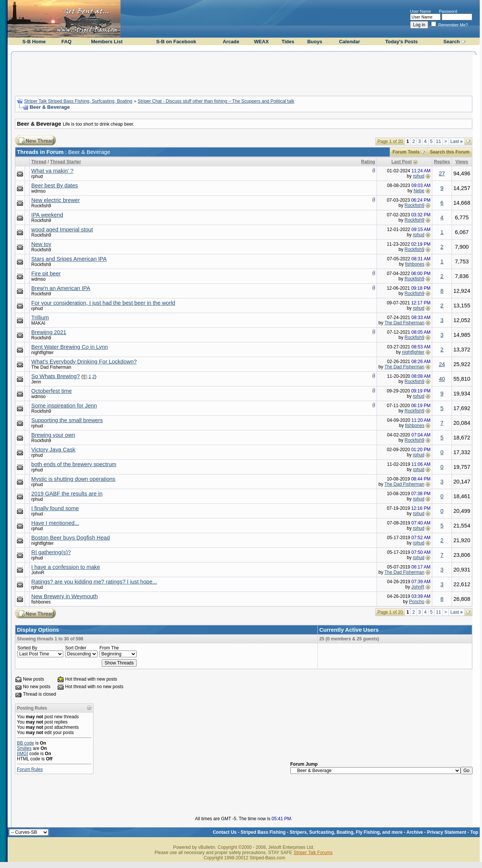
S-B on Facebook (176, 42)
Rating (368, 162)
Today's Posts (402, 42)
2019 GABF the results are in (67, 494)
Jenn (36, 382)
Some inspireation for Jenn (64, 406)
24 (442, 364)
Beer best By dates (55, 185)
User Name (421, 11)
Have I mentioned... (55, 523)
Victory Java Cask (53, 450)
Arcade (231, 42)
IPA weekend (47, 215)
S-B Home (34, 42)
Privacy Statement (447, 832)
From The (109, 648)
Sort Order (76, 648)
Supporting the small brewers (67, 420)
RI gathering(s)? (51, 552)
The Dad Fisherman (404, 323)
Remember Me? (450, 25)
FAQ (66, 42)
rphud (37, 176)
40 (442, 379)
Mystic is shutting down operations (73, 479)
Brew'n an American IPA (61, 288)
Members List (107, 42)
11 (439, 141)
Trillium (40, 318)
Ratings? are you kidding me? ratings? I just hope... (94, 582)
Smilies (24, 748)
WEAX (262, 42)
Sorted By (27, 648)
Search (452, 42)
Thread (39, 162)
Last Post (402, 162)
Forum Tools (406, 152)
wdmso (38, 191)
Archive (415, 832)
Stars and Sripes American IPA (69, 259)
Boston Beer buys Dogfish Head (71, 538)
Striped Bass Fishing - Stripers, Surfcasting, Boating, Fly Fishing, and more (322, 832)
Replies (442, 162)
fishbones (415, 264)
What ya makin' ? (52, 171)
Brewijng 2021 (49, 332)
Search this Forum (449, 152)
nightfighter (42, 353)
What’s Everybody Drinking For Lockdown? (84, 362)
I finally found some (55, 508)
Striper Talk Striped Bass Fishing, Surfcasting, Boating (78, 101)
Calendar (349, 42)
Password (448, 11)
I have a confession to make (66, 567)
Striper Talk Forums (313, 853)
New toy (41, 244)
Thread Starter (66, 162)
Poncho (417, 602)
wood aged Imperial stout (62, 230)
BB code (25, 743)
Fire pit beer (46, 274)
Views (462, 162)
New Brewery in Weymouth (64, 596)
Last (457, 141)
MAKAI (38, 323)
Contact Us (225, 832)
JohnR (38, 573)
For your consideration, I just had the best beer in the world (103, 303)
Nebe (419, 191)
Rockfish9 (41, 206)
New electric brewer (56, 200)
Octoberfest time (52, 391)
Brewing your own (53, 435)
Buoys (315, 42)
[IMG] (22, 754)
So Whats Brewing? (56, 376)
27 (442, 173)
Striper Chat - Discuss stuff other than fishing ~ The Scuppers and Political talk (216, 101)
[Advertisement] (244, 73)
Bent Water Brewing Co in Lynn (69, 347)
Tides (288, 42)
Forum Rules (30, 769)
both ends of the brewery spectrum (74, 464)
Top (474, 832)
